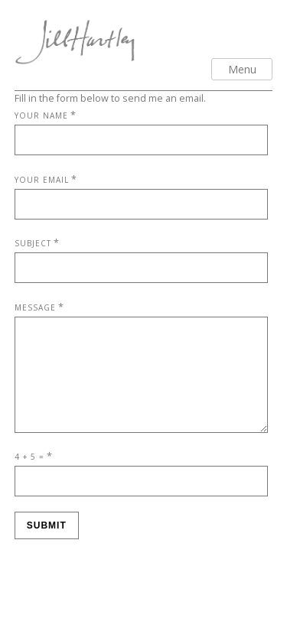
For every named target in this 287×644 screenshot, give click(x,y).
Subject (33, 243)
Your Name (41, 115)
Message (35, 307)
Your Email (42, 180)
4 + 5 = (29, 475)
